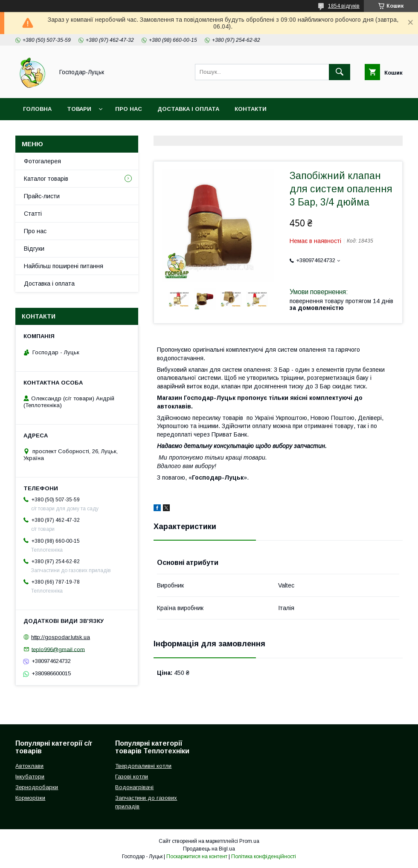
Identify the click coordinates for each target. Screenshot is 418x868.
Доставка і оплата (188, 109)
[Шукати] (340, 72)
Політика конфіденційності (264, 856)
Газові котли (132, 777)
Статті (33, 214)
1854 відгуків (344, 6)
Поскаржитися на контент (197, 856)
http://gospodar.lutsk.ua (61, 637)
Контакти (251, 109)
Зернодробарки (37, 787)
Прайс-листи (42, 196)
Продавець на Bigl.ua (209, 849)
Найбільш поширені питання (64, 266)
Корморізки (30, 798)
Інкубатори (30, 777)
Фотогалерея (42, 161)
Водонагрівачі (134, 787)
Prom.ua (249, 841)
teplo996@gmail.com (58, 649)
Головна (37, 109)
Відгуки (34, 249)
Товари (79, 109)
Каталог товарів (46, 179)
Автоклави (29, 766)
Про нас (129, 109)
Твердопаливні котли (143, 766)
